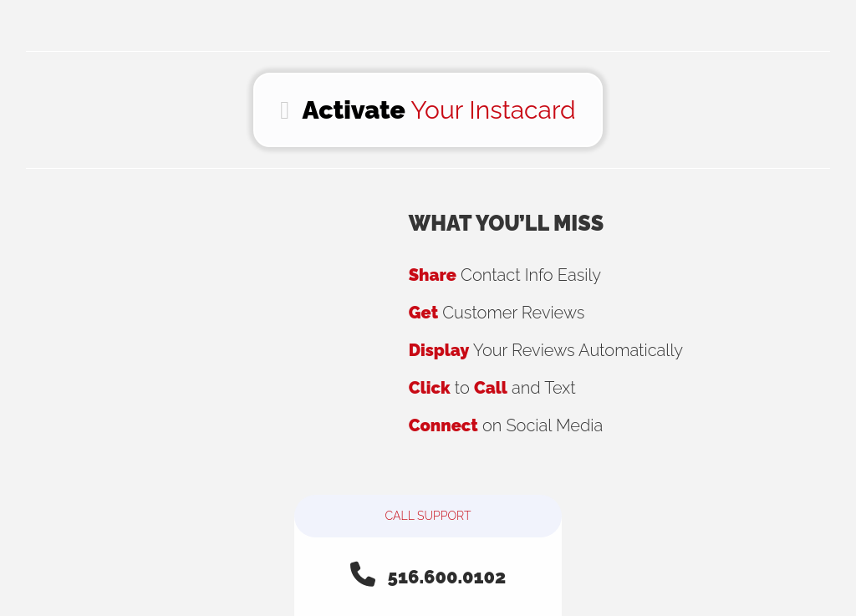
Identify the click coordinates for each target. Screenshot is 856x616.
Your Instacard (428, 110)
